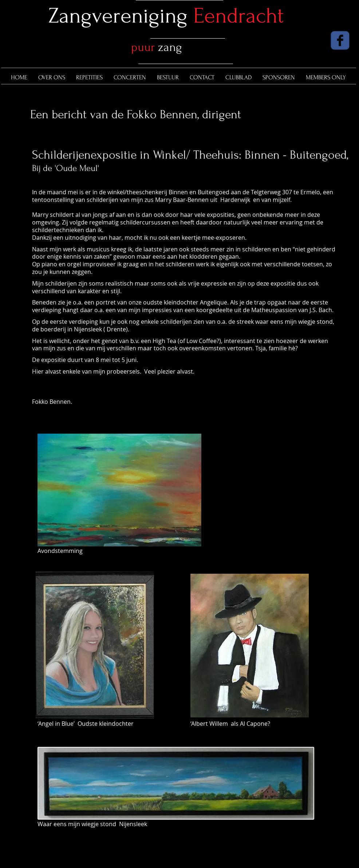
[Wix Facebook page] (340, 40)
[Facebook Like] (299, 42)
